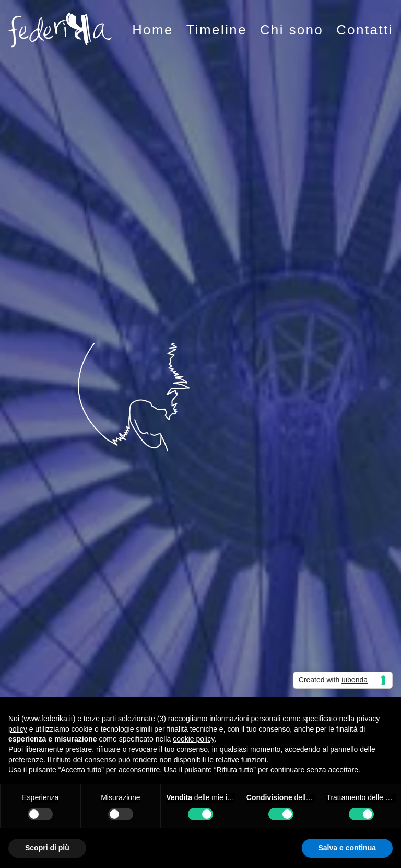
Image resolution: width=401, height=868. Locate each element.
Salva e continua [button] (347, 848)
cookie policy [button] (193, 739)
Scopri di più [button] (47, 848)
